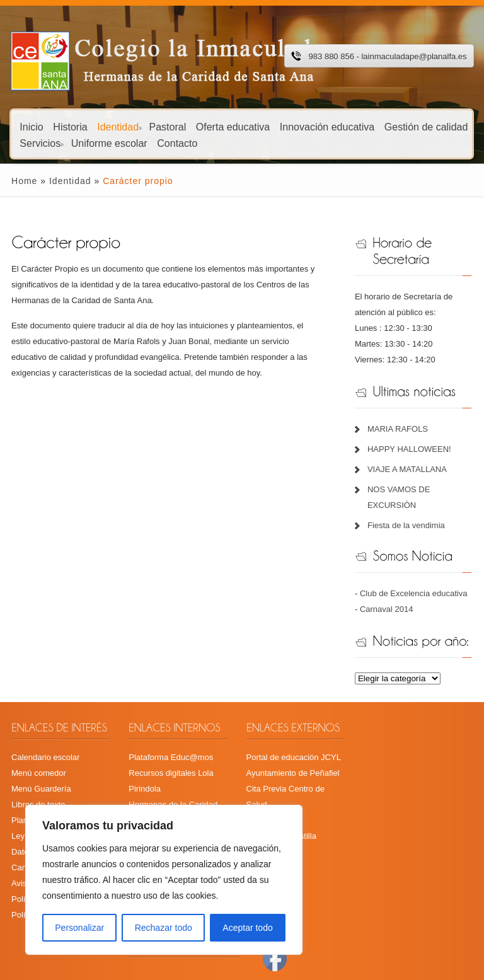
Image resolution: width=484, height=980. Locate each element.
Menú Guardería (33, 789)
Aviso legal (23, 868)
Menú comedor (31, 773)
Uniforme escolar (109, 143)
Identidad (119, 126)
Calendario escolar (37, 757)
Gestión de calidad (426, 126)
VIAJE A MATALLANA (410, 469)
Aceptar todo (247, 928)
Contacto (177, 143)
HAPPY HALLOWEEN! (412, 449)
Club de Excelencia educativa (417, 593)
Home (16, 181)
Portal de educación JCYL (293, 757)
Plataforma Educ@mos (166, 757)
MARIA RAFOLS (401, 429)
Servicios (41, 143)
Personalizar (79, 928)
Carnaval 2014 (390, 609)
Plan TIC (19, 820)
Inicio (31, 126)
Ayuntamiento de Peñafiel (292, 773)
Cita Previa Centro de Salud (297, 789)
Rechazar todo (164, 928)
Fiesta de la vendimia (409, 525)
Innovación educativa (327, 126)
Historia (70, 126)
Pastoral (168, 126)
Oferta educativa (233, 126)
